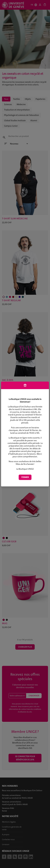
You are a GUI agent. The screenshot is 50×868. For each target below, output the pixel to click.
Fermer (25, 477)
